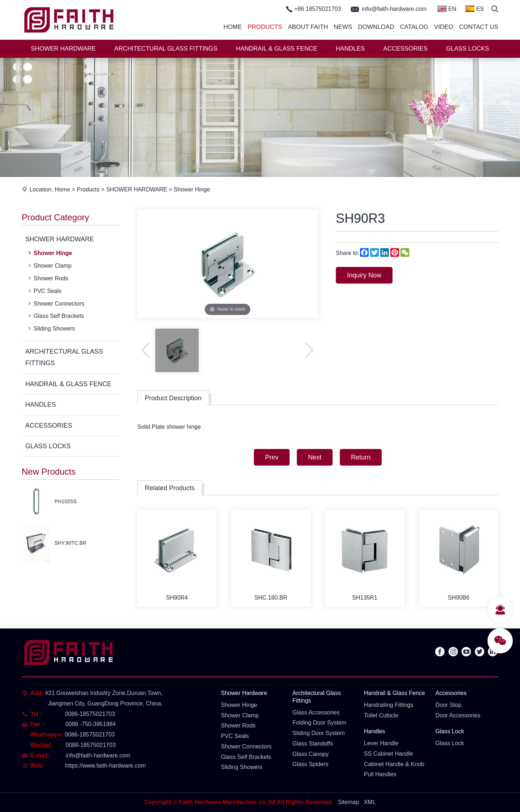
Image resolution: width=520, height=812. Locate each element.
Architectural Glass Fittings (317, 697)
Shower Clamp (49, 265)
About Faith (308, 27)
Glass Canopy (311, 754)
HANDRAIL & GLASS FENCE (276, 49)
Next (315, 457)
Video (444, 27)
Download (376, 27)
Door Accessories (458, 715)
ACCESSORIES (405, 49)
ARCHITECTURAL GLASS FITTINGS (166, 49)
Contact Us (479, 27)
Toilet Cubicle (381, 715)
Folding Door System (319, 723)
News (343, 27)
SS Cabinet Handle (389, 754)
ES (474, 9)
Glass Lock (450, 731)
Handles (375, 731)
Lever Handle (381, 743)
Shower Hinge (192, 189)
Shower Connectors (56, 303)
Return (361, 457)
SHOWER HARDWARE (64, 49)
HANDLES (350, 49)
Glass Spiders (311, 764)
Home (233, 27)
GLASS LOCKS (467, 49)
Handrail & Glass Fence (395, 693)
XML (370, 802)
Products (265, 27)
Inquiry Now (364, 275)
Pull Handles (380, 774)
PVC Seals (44, 291)
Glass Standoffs (313, 744)
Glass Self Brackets (55, 316)
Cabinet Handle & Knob (394, 764)
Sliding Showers (51, 328)
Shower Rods (47, 278)
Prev (272, 457)
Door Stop (448, 705)
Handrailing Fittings (389, 705)
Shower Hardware (244, 693)
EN (447, 9)
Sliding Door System (319, 733)
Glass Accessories (316, 712)
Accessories (451, 693)
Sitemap (348, 802)
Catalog (414, 27)
